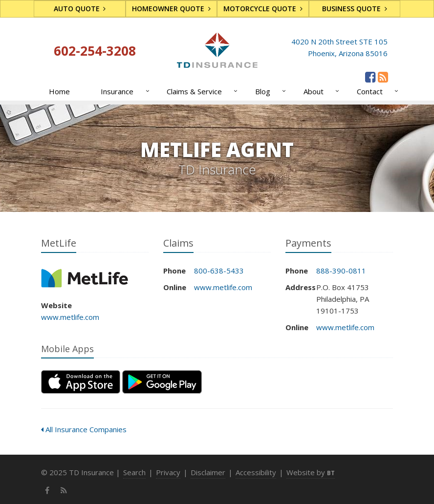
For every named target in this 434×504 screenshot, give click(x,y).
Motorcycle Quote (263, 9)
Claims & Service (200, 91)
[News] (383, 77)
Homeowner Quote (171, 9)
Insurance (123, 91)
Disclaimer (208, 472)
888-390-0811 (341, 271)
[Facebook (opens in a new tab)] (370, 77)
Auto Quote (80, 9)
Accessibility (256, 472)
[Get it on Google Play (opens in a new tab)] (162, 382)
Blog (269, 91)
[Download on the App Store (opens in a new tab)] (81, 382)
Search (134, 472)
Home (59, 91)
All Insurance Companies (84, 429)
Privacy (168, 472)
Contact (376, 91)
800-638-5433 (219, 271)
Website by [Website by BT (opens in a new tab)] (311, 472)
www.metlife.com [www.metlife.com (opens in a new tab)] (70, 317)
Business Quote (355, 9)
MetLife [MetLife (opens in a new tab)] (85, 278)
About (319, 91)
